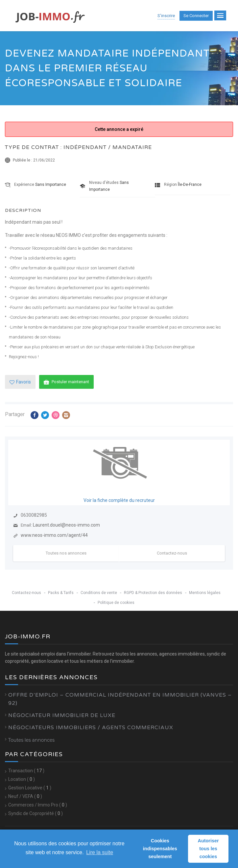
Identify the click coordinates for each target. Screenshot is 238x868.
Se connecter (196, 16)
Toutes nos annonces (66, 553)
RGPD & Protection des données (153, 593)
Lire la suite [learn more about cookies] (100, 852)
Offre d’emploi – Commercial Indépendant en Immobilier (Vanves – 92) (120, 699)
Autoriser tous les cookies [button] (208, 849)
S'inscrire (166, 16)
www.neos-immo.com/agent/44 (54, 535)
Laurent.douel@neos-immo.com (66, 525)
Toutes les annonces (31, 740)
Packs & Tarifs (61, 593)
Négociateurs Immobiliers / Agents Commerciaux (91, 728)
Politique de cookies (116, 603)
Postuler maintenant (66, 382)
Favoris (20, 382)
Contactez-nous (172, 553)
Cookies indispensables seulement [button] (160, 849)
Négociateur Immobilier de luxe (62, 715)
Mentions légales (205, 593)
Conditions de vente (99, 593)
